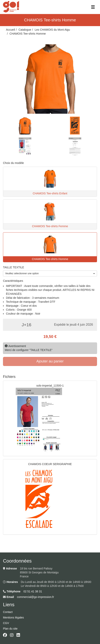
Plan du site (10, 629)
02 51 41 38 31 (33, 591)
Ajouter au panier (50, 361)
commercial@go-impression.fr (35, 597)
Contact (8, 612)
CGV (6, 623)
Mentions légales (13, 618)
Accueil (10, 30)
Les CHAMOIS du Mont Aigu (52, 30)
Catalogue (25, 30)
